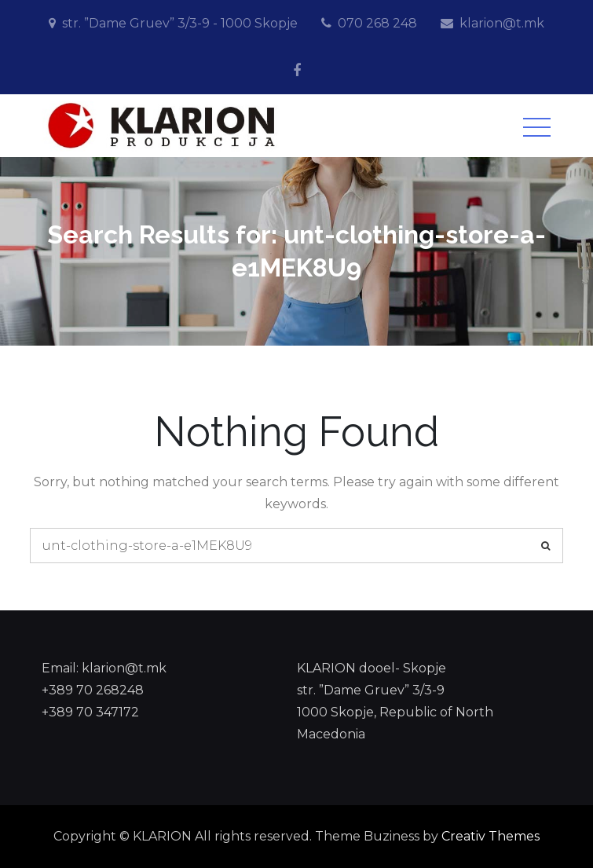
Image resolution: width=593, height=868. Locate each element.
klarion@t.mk (502, 23)
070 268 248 (377, 23)
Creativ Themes (491, 836)
